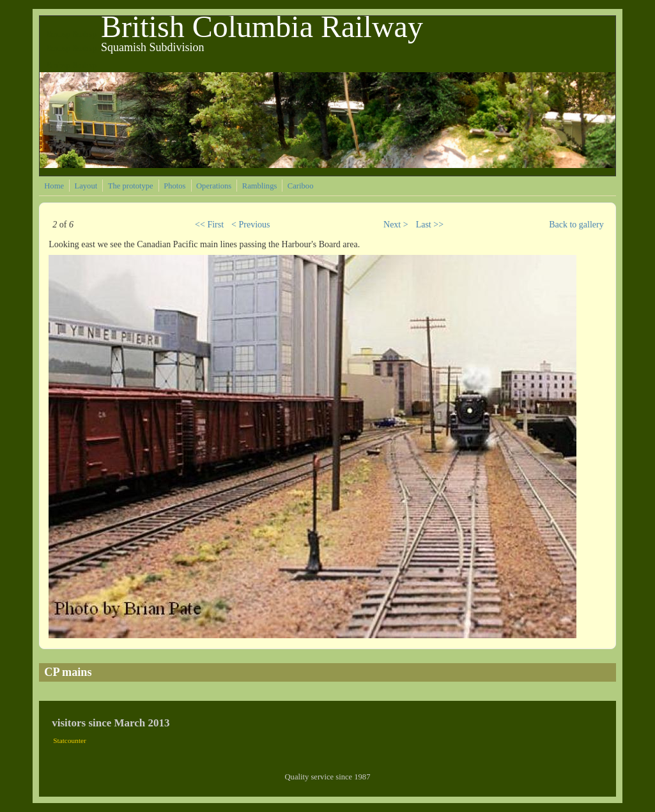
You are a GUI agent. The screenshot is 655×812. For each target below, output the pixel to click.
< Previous (250, 225)
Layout (86, 186)
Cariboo (301, 186)
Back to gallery (576, 225)
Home (54, 186)
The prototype (131, 186)
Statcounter (70, 740)
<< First (209, 225)
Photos (174, 186)
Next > (396, 225)
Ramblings (260, 186)
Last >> (430, 225)
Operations (214, 186)
